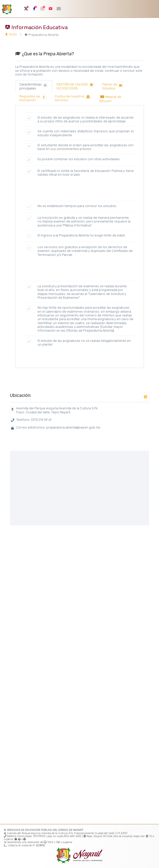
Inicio (11, 34)
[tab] (34, 86)
